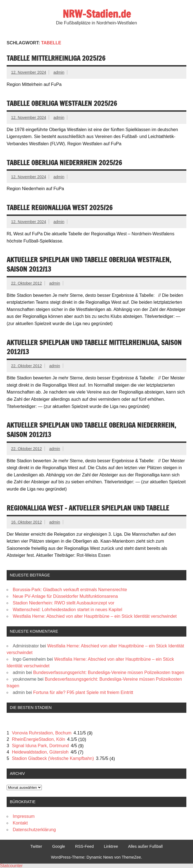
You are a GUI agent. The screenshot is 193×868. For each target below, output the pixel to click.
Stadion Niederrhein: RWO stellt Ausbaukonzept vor (64, 603)
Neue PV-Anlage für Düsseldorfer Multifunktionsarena (65, 596)
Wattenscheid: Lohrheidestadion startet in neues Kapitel (67, 610)
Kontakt (20, 823)
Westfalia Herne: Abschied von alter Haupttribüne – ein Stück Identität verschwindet (95, 616)
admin (59, 72)
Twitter (36, 846)
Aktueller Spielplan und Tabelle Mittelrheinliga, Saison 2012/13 (94, 347)
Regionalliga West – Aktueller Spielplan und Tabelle (88, 508)
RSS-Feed (84, 846)
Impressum (24, 816)
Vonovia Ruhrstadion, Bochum (42, 733)
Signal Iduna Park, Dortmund (40, 746)
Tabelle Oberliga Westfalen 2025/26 (62, 103)
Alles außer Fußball (146, 846)
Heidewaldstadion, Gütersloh (40, 752)
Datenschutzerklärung (34, 830)
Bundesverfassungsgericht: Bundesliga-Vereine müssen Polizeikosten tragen (109, 672)
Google (58, 846)
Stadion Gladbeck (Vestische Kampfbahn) (53, 758)
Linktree (111, 846)
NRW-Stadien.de (97, 14)
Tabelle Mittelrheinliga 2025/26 (56, 58)
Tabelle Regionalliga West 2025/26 (60, 208)
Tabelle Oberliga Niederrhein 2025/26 (64, 163)
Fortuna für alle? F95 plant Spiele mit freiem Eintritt (83, 692)
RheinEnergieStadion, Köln (38, 739)
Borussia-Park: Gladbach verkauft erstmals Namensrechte (70, 590)
